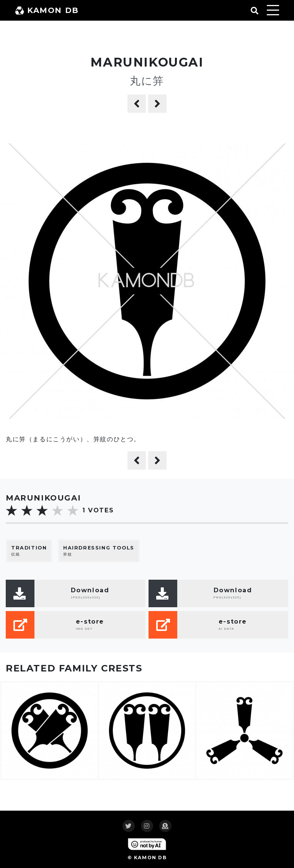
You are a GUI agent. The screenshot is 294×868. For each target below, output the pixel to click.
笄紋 (99, 551)
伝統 (29, 551)
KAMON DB (47, 10)
